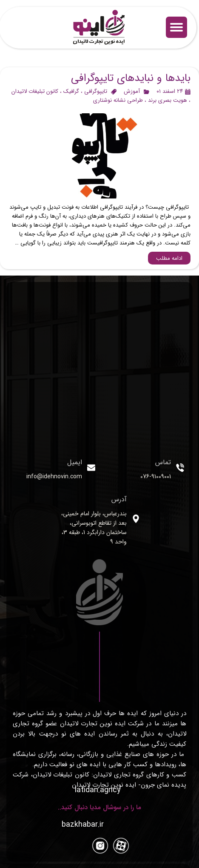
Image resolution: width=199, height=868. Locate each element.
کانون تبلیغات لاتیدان (35, 91)
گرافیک (71, 91)
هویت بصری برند (168, 100)
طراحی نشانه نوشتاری (118, 100)
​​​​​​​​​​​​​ (83, 825)
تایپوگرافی (96, 91)
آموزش (132, 91)
